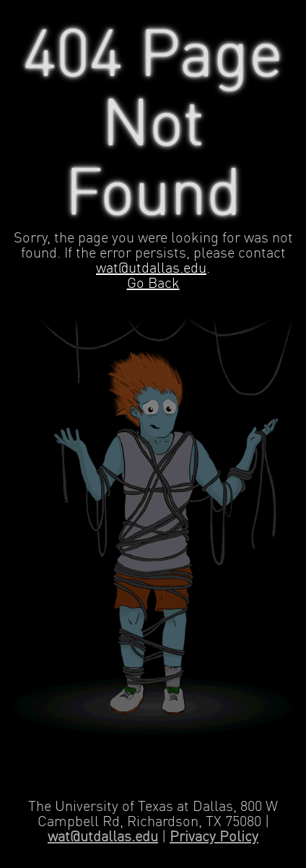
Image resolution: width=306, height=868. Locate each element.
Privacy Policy (214, 837)
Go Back (153, 284)
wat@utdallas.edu (151, 269)
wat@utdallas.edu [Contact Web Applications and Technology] (103, 837)
